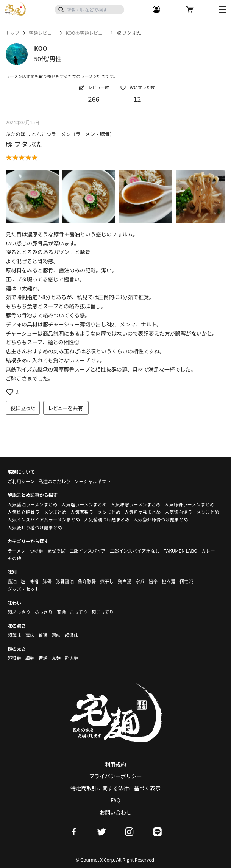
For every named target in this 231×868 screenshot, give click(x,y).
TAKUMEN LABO (180, 550)
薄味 (30, 635)
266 (94, 99)
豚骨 (47, 581)
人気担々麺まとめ (142, 512)
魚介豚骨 (87, 581)
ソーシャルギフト (93, 481)
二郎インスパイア (87, 550)
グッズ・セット (23, 589)
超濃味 (72, 635)
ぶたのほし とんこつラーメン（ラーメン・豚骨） (60, 134)
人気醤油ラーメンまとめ (33, 504)
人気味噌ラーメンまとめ (136, 504)
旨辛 (153, 581)
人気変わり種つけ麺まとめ (35, 527)
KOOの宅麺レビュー (86, 33)
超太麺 (72, 658)
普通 (61, 612)
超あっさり (19, 612)
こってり (79, 612)
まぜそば (56, 550)
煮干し (107, 581)
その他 (14, 558)
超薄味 (14, 635)
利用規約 (115, 764)
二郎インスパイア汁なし (135, 550)
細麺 (30, 658)
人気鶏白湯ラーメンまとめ (192, 512)
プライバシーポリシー (115, 776)
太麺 (56, 658)
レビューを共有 (66, 408)
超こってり (102, 612)
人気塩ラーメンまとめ (84, 504)
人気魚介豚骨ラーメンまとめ (37, 512)
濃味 (56, 635)
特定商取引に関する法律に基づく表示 (115, 788)
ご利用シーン (21, 481)
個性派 (186, 581)
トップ (12, 33)
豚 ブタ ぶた (24, 144)
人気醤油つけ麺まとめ (107, 519)
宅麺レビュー (42, 33)
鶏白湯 (125, 581)
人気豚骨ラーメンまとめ (190, 504)
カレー (208, 550)
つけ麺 (36, 550)
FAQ (115, 800)
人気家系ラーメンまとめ (95, 512)
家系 (140, 581)
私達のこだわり (55, 481)
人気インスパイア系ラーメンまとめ (44, 519)
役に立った (23, 408)
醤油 (12, 581)
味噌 (34, 581)
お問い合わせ (115, 812)
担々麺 (169, 581)
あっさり (44, 612)
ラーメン (17, 550)
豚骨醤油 (65, 581)
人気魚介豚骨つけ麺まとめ (161, 519)
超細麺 (14, 658)
